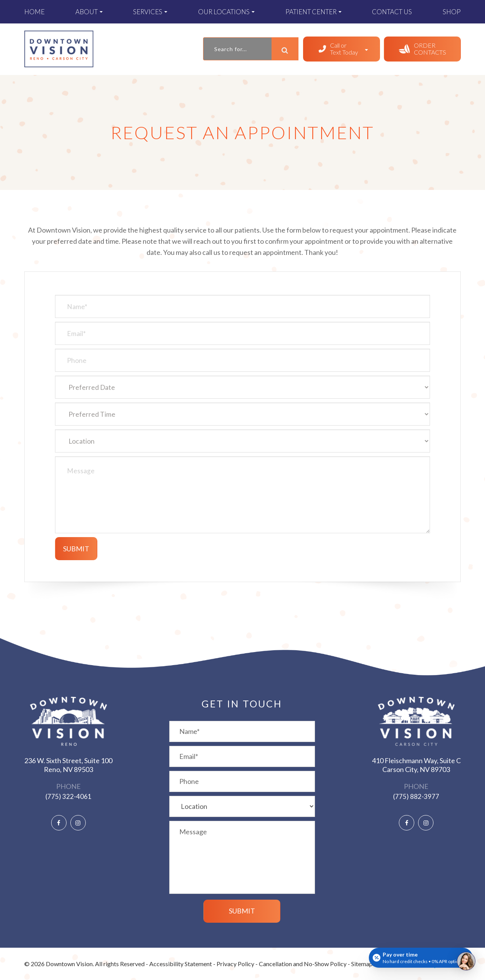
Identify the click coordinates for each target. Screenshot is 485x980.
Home (34, 12)
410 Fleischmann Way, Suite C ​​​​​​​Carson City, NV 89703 (416, 765)
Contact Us (392, 12)
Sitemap (362, 964)
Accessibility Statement (181, 964)
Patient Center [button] (313, 12)
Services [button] (150, 12)
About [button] (89, 12)
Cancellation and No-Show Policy (303, 964)
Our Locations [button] (226, 12)
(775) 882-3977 (416, 796)
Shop (452, 12)
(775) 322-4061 (68, 796)
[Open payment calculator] (421, 958)
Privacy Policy (235, 964)
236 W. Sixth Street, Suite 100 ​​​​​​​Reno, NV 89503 (68, 765)
